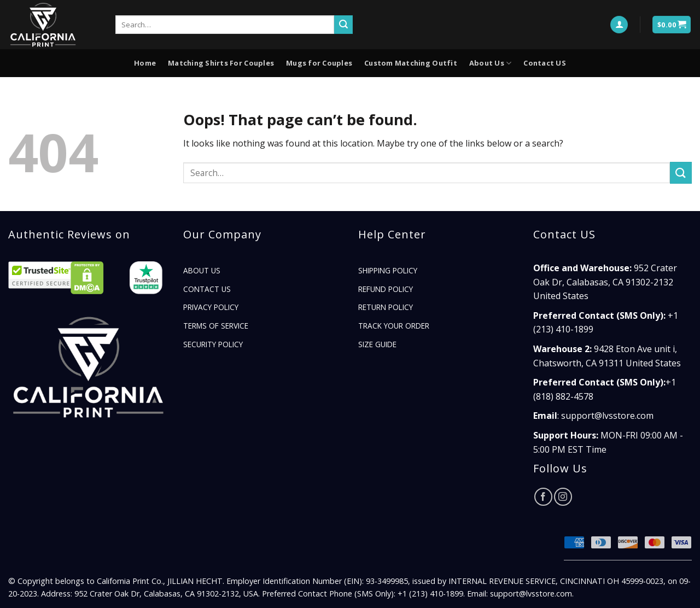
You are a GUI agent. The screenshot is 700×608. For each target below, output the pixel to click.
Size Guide (377, 344)
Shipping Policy (388, 270)
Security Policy (213, 344)
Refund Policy (386, 289)
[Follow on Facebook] (543, 497)
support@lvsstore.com (607, 416)
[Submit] (343, 25)
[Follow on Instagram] (563, 497)
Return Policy (386, 307)
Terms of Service (216, 326)
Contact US (545, 63)
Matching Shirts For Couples (221, 63)
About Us (491, 63)
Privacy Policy (211, 307)
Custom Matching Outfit (411, 63)
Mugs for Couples (319, 63)
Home (145, 63)
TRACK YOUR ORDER (394, 326)
